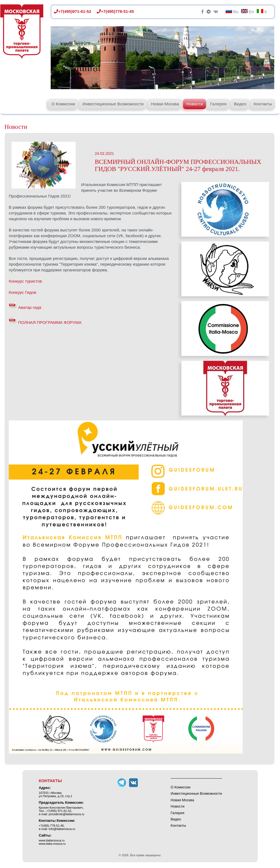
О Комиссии (63, 104)
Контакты (263, 104)
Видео (240, 104)
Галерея (218, 104)
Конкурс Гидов (22, 292)
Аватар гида (25, 307)
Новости (195, 104)
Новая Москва (165, 104)
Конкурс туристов (25, 281)
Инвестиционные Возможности (113, 104)
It (262, 12)
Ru (232, 12)
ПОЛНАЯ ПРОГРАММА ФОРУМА (45, 322)
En (248, 12)
